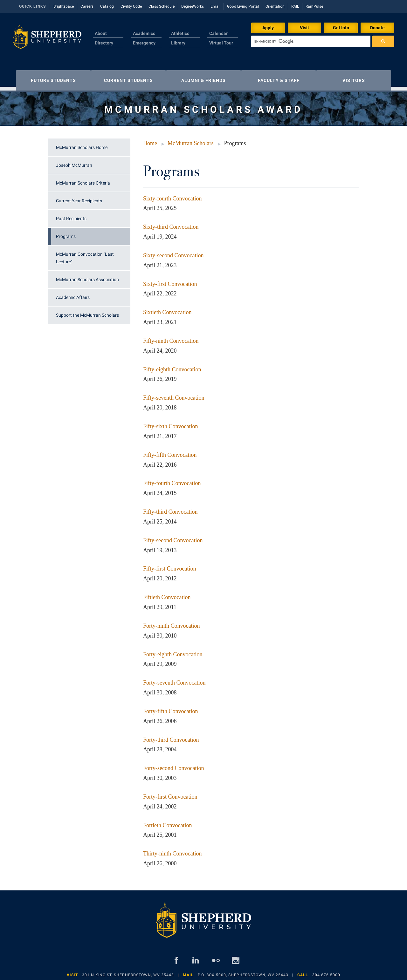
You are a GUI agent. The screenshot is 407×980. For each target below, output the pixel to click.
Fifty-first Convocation (169, 565)
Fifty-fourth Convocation (172, 480)
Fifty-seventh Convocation (174, 395)
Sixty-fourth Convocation (172, 195)
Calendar (218, 33)
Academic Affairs (73, 294)
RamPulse (314, 6)
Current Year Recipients (79, 198)
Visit (304, 28)
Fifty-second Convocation (173, 537)
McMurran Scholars (190, 140)
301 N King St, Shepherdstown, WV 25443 (128, 972)
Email (215, 6)
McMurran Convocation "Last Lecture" (85, 255)
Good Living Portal (243, 6)
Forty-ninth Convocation (172, 623)
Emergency (144, 43)
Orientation (275, 6)
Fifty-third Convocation (170, 509)
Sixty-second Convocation (173, 252)
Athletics (180, 33)
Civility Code (131, 6)
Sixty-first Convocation (170, 281)
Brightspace (64, 6)
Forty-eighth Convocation (173, 651)
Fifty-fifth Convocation (170, 452)
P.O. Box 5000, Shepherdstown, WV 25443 (243, 972)
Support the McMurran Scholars (87, 312)
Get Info (341, 28)
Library (178, 43)
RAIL (295, 6)
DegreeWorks (193, 6)
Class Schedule (162, 6)
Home (150, 140)
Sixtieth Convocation (167, 309)
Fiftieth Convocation (167, 594)
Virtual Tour (221, 43)
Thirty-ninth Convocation (172, 850)
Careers (87, 6)
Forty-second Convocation (173, 765)
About (101, 33)
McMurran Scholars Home (82, 144)
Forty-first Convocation (170, 794)
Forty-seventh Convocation (174, 679)
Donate (377, 28)
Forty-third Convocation (171, 737)
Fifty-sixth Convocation (171, 423)
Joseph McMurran (74, 162)
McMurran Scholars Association (87, 276)
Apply (268, 28)
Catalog (107, 6)
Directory (104, 43)
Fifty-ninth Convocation (171, 338)
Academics (144, 33)
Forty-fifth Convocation (170, 708)
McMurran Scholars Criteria (83, 180)
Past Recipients (71, 215)
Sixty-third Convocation (171, 224)
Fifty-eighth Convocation (172, 366)
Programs (66, 233)
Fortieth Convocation (167, 822)
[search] (311, 41)
